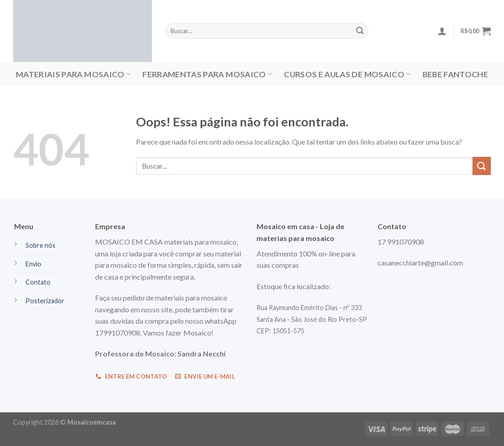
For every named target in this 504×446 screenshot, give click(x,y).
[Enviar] (482, 166)
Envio (33, 264)
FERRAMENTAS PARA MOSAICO (207, 74)
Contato (38, 282)
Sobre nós (40, 245)
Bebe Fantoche (456, 74)
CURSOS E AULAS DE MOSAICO (347, 74)
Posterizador (45, 301)
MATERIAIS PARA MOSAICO (73, 74)
